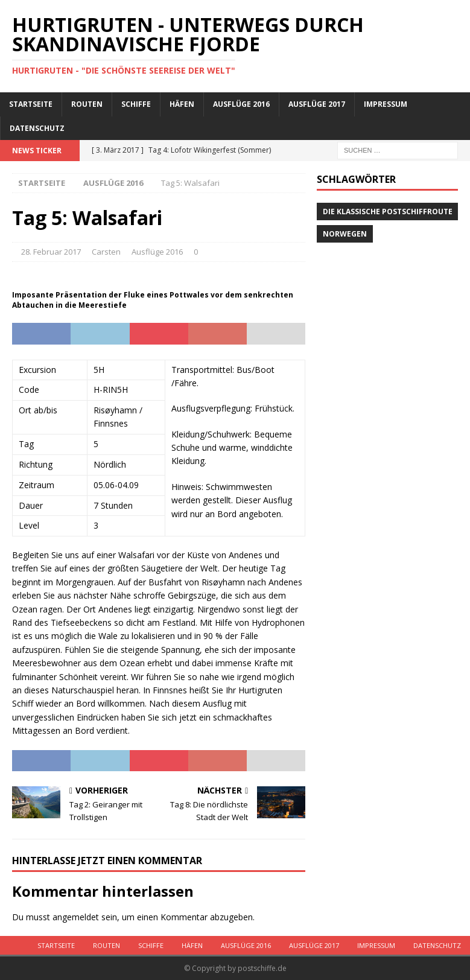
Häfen (182, 104)
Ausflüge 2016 (241, 104)
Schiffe (136, 104)
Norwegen (345, 234)
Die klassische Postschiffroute (388, 212)
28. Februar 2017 (51, 252)
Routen (87, 104)
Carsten (106, 252)
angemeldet (76, 917)
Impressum (386, 104)
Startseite (31, 104)
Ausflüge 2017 (317, 104)
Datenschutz (37, 128)
